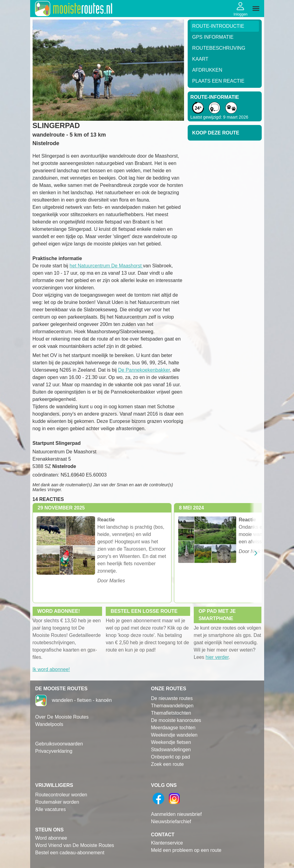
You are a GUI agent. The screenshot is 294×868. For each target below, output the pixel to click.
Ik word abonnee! (51, 669)
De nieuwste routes (172, 698)
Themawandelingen (172, 706)
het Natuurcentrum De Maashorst (106, 266)
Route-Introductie (218, 26)
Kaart (200, 59)
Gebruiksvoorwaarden (59, 744)
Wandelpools (49, 724)
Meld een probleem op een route (186, 850)
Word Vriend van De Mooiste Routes (75, 845)
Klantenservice (167, 843)
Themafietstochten (171, 713)
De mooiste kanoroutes (176, 720)
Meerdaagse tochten (173, 728)
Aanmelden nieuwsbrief (176, 814)
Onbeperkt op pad (171, 757)
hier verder (217, 657)
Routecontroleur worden (61, 795)
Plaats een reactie (218, 81)
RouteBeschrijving (219, 48)
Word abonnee (51, 838)
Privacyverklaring (54, 751)
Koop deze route (216, 133)
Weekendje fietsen (171, 742)
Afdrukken (207, 70)
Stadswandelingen (171, 750)
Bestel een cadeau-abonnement (70, 853)
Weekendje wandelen (174, 735)
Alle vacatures (51, 809)
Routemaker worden (57, 802)
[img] (256, 9)
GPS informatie (213, 37)
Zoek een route (168, 764)
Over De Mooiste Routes (62, 717)
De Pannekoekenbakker (144, 370)
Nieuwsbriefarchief (171, 822)
